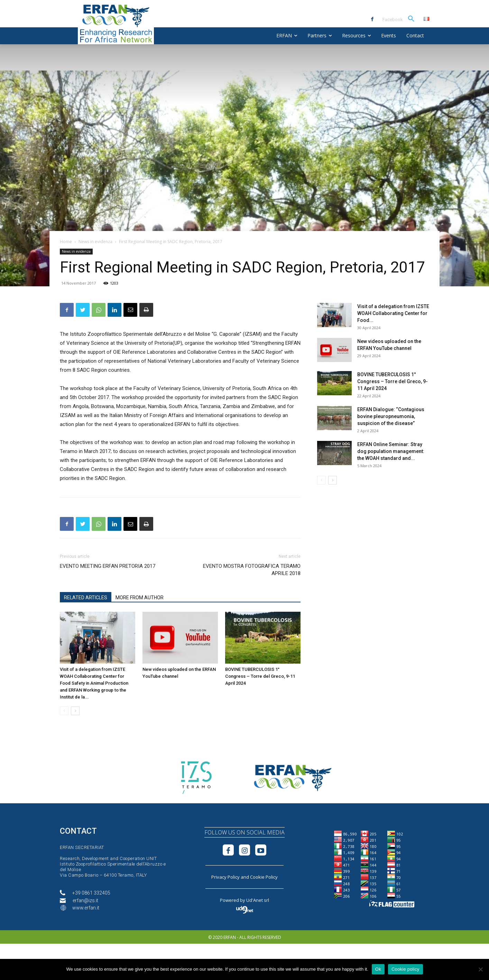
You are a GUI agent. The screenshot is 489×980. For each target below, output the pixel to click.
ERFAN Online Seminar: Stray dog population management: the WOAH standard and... (391, 451)
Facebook (393, 20)
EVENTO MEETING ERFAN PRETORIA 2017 (108, 566)
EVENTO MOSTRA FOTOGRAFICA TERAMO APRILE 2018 (252, 570)
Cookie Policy (264, 877)
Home (66, 242)
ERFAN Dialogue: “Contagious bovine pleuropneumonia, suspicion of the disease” (391, 416)
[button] (411, 19)
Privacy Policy (225, 877)
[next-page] (75, 711)
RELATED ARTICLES (86, 598)
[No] (480, 969)
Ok (378, 969)
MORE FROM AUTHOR (140, 598)
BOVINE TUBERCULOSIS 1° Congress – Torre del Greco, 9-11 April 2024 (260, 676)
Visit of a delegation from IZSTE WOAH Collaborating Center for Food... (393, 313)
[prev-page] (64, 711)
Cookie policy (405, 969)
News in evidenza (95, 242)
